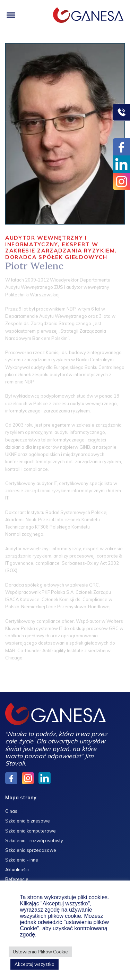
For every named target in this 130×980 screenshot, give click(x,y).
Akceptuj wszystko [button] (34, 964)
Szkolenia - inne (22, 860)
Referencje (17, 879)
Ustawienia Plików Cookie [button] (40, 952)
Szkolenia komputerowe (31, 831)
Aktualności (17, 869)
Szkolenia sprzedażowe (31, 850)
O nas (11, 811)
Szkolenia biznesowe (28, 821)
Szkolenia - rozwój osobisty (34, 840)
